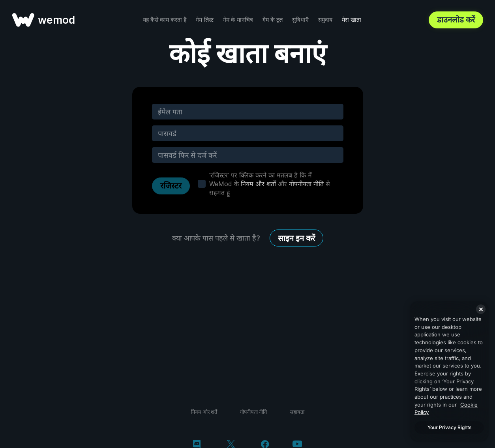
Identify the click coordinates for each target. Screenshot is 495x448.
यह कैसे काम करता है (165, 20)
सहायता (297, 412)
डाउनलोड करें (456, 20)
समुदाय (325, 20)
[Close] (481, 309)
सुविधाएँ (300, 20)
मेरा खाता (352, 20)
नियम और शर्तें (204, 412)
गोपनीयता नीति (306, 184)
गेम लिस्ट (205, 20)
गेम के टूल (273, 20)
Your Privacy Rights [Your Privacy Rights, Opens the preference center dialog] (449, 427)
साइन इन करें (296, 238)
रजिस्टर (171, 186)
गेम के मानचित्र (238, 20)
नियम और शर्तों (258, 184)
